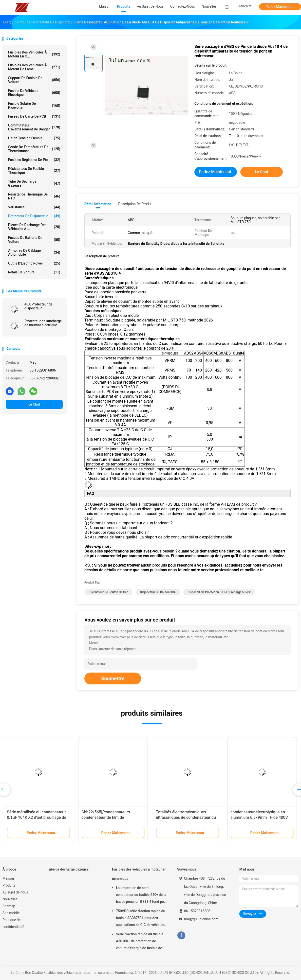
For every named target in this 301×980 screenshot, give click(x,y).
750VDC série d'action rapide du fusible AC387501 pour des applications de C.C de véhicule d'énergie (141, 919)
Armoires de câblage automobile (34, 252)
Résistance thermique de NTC (34, 196)
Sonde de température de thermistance (34, 149)
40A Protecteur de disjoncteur (38, 306)
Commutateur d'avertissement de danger (34, 127)
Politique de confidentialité (13, 923)
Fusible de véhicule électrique (34, 93)
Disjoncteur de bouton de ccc (108, 592)
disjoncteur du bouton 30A (158, 592)
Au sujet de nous (15, 892)
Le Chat (34, 404)
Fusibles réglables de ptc (34, 160)
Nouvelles (10, 899)
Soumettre (113, 678)
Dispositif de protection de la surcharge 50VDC (219, 592)
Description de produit (135, 204)
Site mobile (11, 913)
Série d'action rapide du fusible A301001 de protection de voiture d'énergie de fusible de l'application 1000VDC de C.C (140, 942)
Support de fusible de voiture (34, 80)
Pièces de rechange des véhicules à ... (34, 227)
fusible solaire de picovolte (34, 106)
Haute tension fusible (34, 138)
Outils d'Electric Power (34, 263)
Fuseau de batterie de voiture (34, 240)
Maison (8, 878)
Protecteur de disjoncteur (34, 216)
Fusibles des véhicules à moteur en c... (34, 54)
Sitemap (9, 906)
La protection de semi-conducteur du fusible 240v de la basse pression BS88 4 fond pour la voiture (141, 895)
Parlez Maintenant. (280, 7)
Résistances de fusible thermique (34, 171)
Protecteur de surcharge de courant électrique (43, 323)
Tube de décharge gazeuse (34, 183)
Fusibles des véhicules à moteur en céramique (139, 874)
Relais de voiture (34, 272)
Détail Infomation (98, 204)
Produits (9, 885)
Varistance (34, 207)
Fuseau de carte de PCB (34, 116)
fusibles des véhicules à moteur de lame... (34, 67)
